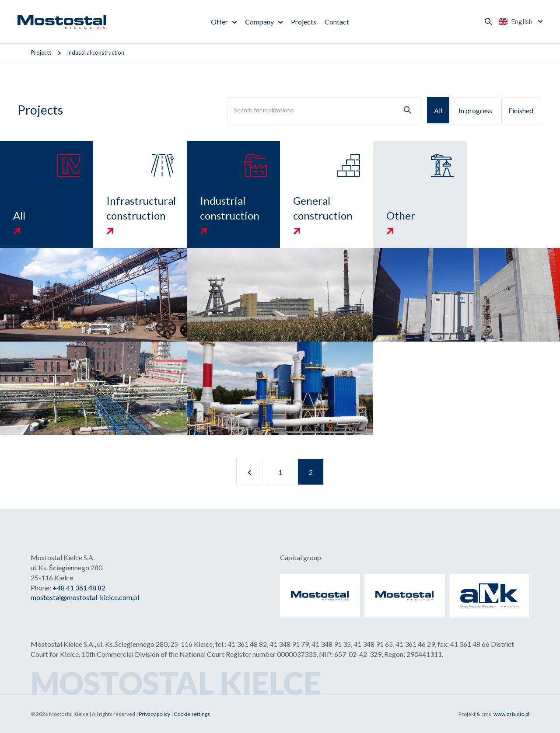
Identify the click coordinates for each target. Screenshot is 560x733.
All (438, 110)
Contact (337, 22)
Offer (219, 22)
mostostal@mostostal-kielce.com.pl (85, 597)
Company (259, 22)
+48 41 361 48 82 (79, 588)
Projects (304, 22)
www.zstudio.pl (511, 714)
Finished (521, 110)
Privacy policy (154, 714)
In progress (475, 110)
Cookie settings (192, 714)
